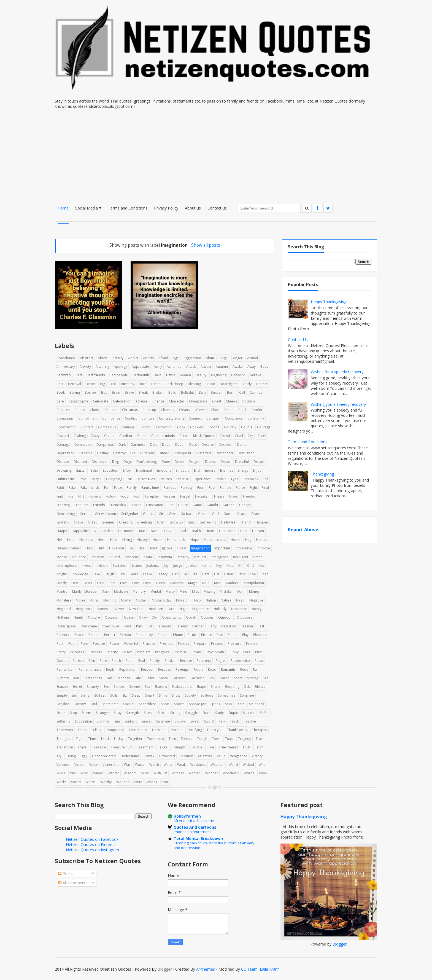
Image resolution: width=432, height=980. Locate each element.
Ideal (142, 548)
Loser (88, 583)
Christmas (130, 410)
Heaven (258, 531)
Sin (74, 695)
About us (193, 208)
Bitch (143, 384)
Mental (156, 591)
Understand (130, 756)
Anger (238, 358)
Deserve (86, 453)
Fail (265, 479)
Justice (192, 566)
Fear (201, 488)
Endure (210, 470)
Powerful (131, 644)
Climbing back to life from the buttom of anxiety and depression (214, 845)
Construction (67, 427)
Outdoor (225, 617)
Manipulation (254, 583)
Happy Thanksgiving (329, 302)
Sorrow (80, 704)
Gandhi (212, 505)
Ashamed (174, 367)
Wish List (160, 773)
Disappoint (183, 453)
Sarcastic (197, 678)
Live (253, 574)
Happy (62, 531)
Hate (141, 531)
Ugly (84, 756)
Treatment (145, 747)
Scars (238, 678)
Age (176, 358)
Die (133, 453)
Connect (195, 418)
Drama (210, 462)
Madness (176, 583)
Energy (243, 470)
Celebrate (101, 401)
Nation (211, 600)
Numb (78, 617)
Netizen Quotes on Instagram (92, 850)
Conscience (234, 418)
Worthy (106, 782)
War (127, 765)
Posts (65, 873)
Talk (222, 721)
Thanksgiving (237, 730)
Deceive (208, 445)
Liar (175, 574)
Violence (63, 765)
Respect (147, 669)
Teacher (250, 721)
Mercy (170, 591)
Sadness (123, 678)
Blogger (340, 944)
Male (206, 583)
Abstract (87, 358)
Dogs (128, 462)
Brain (116, 392)
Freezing (63, 505)
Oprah (191, 617)
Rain (92, 661)
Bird (113, 384)
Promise (180, 652)
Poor (72, 644)
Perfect (110, 635)
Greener (108, 522)
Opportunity (172, 617)
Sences (119, 687)
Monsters (64, 600)
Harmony (125, 531)
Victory (257, 756)
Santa (164, 678)
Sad (109, 678)
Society (190, 695)
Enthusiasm (65, 479)
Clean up (149, 410)
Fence (240, 488)
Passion (247, 626)
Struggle (191, 713)
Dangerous (105, 445)
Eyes (235, 479)
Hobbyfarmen (187, 816)
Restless (164, 669)
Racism (78, 661)
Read (130, 661)
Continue (128, 427)
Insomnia (165, 557)
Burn (231, 392)
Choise (95, 410)
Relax (259, 661)
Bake (158, 375)
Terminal (158, 730)
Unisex (149, 756)
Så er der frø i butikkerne (195, 821)
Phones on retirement (192, 832)
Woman (195, 773)
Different (147, 453)
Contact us (217, 208)
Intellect (200, 557)
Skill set (100, 695)
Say (211, 678)
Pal (150, 626)
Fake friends (90, 488)
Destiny (103, 453)
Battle (171, 375)
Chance (142, 401)
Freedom (250, 496)
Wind (84, 773)
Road (212, 669)
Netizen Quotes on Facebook (92, 839)
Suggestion (83, 721)
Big (102, 384)
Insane (148, 557)
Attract (206, 367)
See (106, 687)
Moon (80, 600)
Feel (212, 488)
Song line (247, 695)
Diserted (80, 462)
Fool (137, 496)
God (215, 514)
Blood (210, 384)
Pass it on (229, 626)
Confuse (148, 418)
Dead (166, 445)
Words (249, 773)
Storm (87, 713)
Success (249, 713)
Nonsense (239, 609)
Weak (181, 765)
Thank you (215, 730)
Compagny (65, 418)
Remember (65, 669)
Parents (182, 626)
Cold (242, 410)
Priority (112, 652)
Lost (112, 583)
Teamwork (65, 730)
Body (247, 384)
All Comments (73, 883)
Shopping (232, 687)
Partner (198, 626)
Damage (63, 445)
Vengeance (239, 756)
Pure (247, 652)
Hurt (101, 548)
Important (222, 548)
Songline (63, 704)
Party (213, 626)
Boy (104, 392)
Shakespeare (182, 687)
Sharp (215, 687)
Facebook (250, 479)
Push (259, 652)
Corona (213, 427)
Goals (203, 514)
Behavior (238, 375)
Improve (263, 548)
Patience (63, 635)
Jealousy (153, 566)
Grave (79, 522)
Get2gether (129, 514)
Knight (61, 574)
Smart (150, 695)
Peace (79, 635)
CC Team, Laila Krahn (260, 969)
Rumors (63, 678)
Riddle (198, 669)
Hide (114, 540)
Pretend (252, 644)
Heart (210, 531)
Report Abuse (303, 530)
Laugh (109, 574)
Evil (129, 479)
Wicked (248, 765)
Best (60, 384)
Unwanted (167, 756)
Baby (264, 367)
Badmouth (141, 375)
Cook (181, 427)
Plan (220, 635)
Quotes (62, 661)
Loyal (147, 583)
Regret (221, 661)
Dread (225, 462)
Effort (127, 470)
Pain (139, 626)
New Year (136, 609)
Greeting (126, 522)
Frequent (81, 505)
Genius (245, 505)
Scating (253, 678)
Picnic (192, 635)
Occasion (112, 617)
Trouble (196, 747)
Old (154, 617)
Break (143, 392)
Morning (110, 600)
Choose (111, 410)
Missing (209, 591)
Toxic (229, 739)
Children (63, 410)
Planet (233, 635)
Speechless (148, 704)
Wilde (61, 773)
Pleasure (260, 635)
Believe (256, 375)
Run (76, 678)
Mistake (226, 591)
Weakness (198, 765)
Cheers (231, 401)
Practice (149, 644)
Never (120, 609)
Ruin (256, 669)
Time (92, 739)
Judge (178, 566)
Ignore (167, 548)
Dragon (194, 462)
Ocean (129, 617)
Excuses (166, 479)
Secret (77, 687)
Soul (94, 704)
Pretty (61, 652)
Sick (247, 687)
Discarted (203, 453)
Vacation (186, 756)
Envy (82, 479)
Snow (176, 695)
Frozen (136, 505)
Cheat (217, 401)
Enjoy (257, 470)
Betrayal (75, 384)
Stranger (102, 713)
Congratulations (172, 418)
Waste (140, 765)
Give (172, 514)
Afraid (163, 358)
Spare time (110, 704)
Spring (215, 704)
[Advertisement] (216, 154)
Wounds (123, 782)
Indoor (62, 557)
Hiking (127, 540)
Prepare (200, 644)
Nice (171, 609)
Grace (242, 514)
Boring (75, 392)
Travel (83, 747)
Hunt (89, 548)
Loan (264, 574)
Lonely (62, 583)
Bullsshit (187, 392)
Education (110, 470)
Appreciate (140, 367)
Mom (240, 591)
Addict (133, 358)
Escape (96, 479)
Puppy (234, 652)
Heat (244, 531)
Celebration (122, 401)
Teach (234, 721)
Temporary (115, 730)
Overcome (89, 626)
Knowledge (79, 574)
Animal (253, 358)
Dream (259, 462)
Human (262, 540)
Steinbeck (256, 704)
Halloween (229, 522)
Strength (133, 713)
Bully (202, 392)
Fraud (234, 496)
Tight (80, 739)
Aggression (192, 358)
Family (132, 488)
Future (183, 505)
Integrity (183, 557)
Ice (131, 548)
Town (216, 739)
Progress (162, 652)
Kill (240, 566)
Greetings (145, 522)
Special (129, 704)
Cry (250, 436)
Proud (196, 652)
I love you (117, 548)
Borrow (91, 392)
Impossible (243, 548)
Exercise (183, 479)
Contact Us (298, 339)
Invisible (102, 566)
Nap (198, 600)
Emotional (144, 470)
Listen (229, 574)
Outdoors (244, 617)
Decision (226, 445)
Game (197, 505)
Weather (217, 765)
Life (195, 574)
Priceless (77, 652)
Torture (187, 739)
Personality (144, 635)
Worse (91, 782)
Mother (141, 600)
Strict (162, 713)
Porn (84, 644)
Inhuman (97, 557)
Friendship (118, 505)
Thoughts (64, 739)
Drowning (64, 470)
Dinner (164, 453)
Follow (111, 496)
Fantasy (187, 488)
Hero (102, 540)
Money (254, 591)
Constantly (256, 418)
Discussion (246, 453)
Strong (175, 713)
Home (63, 208)
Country (230, 427)
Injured (114, 557)
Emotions (164, 470)
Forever (169, 496)
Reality (155, 661)
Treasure (99, 747)
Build (172, 392)
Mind (183, 591)
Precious (167, 644)
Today (118, 739)
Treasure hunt (122, 747)
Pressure (234, 644)
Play (245, 635)
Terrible (176, 730)
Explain (221, 479)
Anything (102, 367)
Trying (71, 756)
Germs (85, 514)
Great (92, 522)
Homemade (176, 540)
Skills (114, 695)
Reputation (128, 669)
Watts (168, 765)
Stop (74, 713)
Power (115, 644)
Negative (256, 600)
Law (122, 574)
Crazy (95, 436)
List (217, 574)
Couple (247, 427)
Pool (60, 644)
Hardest (107, 531)
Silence (260, 687)
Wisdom (130, 773)
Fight (253, 488)
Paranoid (164, 626)
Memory (139, 591)
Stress (148, 713)
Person (125, 635)
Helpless (86, 540)
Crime (142, 436)
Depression (66, 453)
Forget (185, 496)
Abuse (103, 358)
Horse (235, 540)
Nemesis (103, 609)
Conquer (213, 418)
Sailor (150, 678)
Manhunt (232, 583)
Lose (75, 583)
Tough (202, 739)
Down (179, 462)
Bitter (156, 384)
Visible (79, 765)
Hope (195, 540)
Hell (60, 540)
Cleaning (168, 410)
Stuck (206, 713)
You (165, 782)
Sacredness (93, 678)
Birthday (128, 384)
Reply (110, 669)
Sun (117, 721)
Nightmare (201, 609)
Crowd (225, 436)
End (197, 470)
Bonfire (262, 384)
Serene (135, 687)
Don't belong (147, 462)
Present (217, 644)
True (210, 747)
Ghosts (148, 514)
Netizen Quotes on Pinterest (91, 845)
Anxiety (85, 367)
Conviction (164, 427)
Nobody (220, 609)
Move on (183, 600)
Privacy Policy (166, 208)
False (118, 488)
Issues (137, 566)
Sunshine (163, 721)
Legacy (162, 574)
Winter (114, 773)
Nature (226, 600)
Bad (79, 375)
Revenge (182, 669)
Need (240, 600)
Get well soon (105, 514)
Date (154, 445)
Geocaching (66, 514)
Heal (182, 531)
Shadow (161, 687)
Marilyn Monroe (84, 591)
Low (135, 583)
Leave (148, 574)
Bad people (119, 375)
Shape (201, 687)
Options (207, 617)
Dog (115, 462)
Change (158, 401)
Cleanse (185, 410)
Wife (262, 765)
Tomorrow (156, 739)
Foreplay (152, 496)
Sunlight (131, 721)
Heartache (227, 531)
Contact (87, 427)
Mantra (62, 591)
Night (183, 609)
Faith (60, 488)
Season (62, 687)
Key (219, 566)
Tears (82, 730)
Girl (161, 514)
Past (261, 626)
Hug (248, 540)
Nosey (256, 609)
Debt (193, 445)
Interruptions (67, 566)
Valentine (205, 756)
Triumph (179, 747)
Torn (172, 739)
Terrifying (195, 730)
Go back (187, 514)
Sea (266, 678)
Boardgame (229, 384)
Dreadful (242, 462)
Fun (171, 505)
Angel (224, 358)
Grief (161, 522)
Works (61, 782)
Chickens (249, 401)
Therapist (260, 730)
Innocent (131, 557)
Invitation (120, 566)
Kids (230, 566)
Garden (229, 505)
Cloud (229, 410)
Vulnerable (111, 765)
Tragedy (245, 739)
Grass (256, 514)
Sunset (146, 721)
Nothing (63, 617)
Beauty (201, 375)
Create (109, 436)
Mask (105, 591)
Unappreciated (104, 756)
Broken (158, 392)
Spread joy (197, 704)
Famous (170, 488)
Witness (178, 773)
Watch (154, 765)
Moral (94, 600)
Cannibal (256, 392)
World (76, 782)
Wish (145, 773)
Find (60, 496)
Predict (183, 644)
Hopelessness (215, 540)
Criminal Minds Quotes (197, 436)
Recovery (204, 661)
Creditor (126, 436)
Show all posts (206, 245)
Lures (160, 583)
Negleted (64, 609)
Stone (61, 713)
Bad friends (96, 375)
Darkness (138, 445)
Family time (150, 488)
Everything (114, 479)
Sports (179, 704)
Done (166, 462)
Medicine (121, 591)
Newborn (156, 609)
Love (124, 583)
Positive (99, 644)
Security (93, 687)
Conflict (131, 418)
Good (228, 514)
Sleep (136, 695)
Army (158, 367)
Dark (122, 445)
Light (206, 574)
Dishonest (100, 462)
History (142, 540)
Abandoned (66, 358)
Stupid (233, 713)
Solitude (207, 695)
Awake (238, 367)
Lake (96, 574)
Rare (103, 661)
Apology (120, 367)
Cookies (196, 427)
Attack (191, 367)
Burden (217, 392)
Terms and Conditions (128, 208)
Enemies (227, 470)
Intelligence (220, 557)
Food (125, 496)
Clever (201, 410)
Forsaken (202, 496)
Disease (63, 462)
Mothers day (162, 600)
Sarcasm (179, 678)
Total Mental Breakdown (198, 838)
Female (226, 488)
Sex (147, 687)
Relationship (240, 661)
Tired (105, 739)
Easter (81, 470)
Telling (96, 730)
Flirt (81, 496)
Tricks (163, 747)
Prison (127, 652)
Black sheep (174, 384)
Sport (165, 704)
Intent (257, 557)
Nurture (94, 617)
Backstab (64, 375)
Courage (264, 427)
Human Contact (69, 548)
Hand (246, 522)
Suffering (63, 721)
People (94, 635)
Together (135, 739)
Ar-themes (206, 969)
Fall (107, 488)
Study (219, 713)
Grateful (63, 522)
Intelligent (241, 557)
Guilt (191, 522)
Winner (99, 773)
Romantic (228, 669)
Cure (261, 436)
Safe (138, 678)
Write (138, 782)
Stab (229, 704)
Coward (63, 436)
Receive (186, 661)
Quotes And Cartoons (195, 827)
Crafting (80, 436)
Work (263, 773)
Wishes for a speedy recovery (337, 372)
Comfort (257, 410)
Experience (202, 479)
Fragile (219, 496)
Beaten (185, 375)
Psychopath (215, 652)
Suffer (264, 713)
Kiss (261, 566)
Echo (94, 470)
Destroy (119, 453)
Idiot (154, 548)
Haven (155, 531)
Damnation (83, 445)
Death (180, 445)
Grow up (176, 522)
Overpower (111, 626)
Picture (206, 635)
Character (177, 401)
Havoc (169, 531)
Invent (86, 566)
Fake (72, 488)
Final (265, 488)
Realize (170, 661)
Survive (180, 721)
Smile (163, 695)
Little (241, 574)
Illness (182, 548)
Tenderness (138, 730)
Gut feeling (208, 522)
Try (59, 756)
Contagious (107, 427)
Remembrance (90, 669)
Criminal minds (163, 436)
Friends (99, 505)
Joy (166, 566)
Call (242, 392)
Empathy (183, 470)
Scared (224, 678)
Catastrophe (78, 401)
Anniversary (66, 367)
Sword (209, 721)
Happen (262, 522)
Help (71, 540)
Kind (250, 566)
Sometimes (227, 695)
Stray (118, 713)
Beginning (219, 375)
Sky (125, 695)
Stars (241, 704)
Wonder (212, 773)
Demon (243, 445)
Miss (195, 591)
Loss (101, 583)
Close (215, 410)
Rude (244, 669)
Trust (246, 747)
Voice (94, 765)
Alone (210, 358)
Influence (79, 557)
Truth (259, 747)
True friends (228, 747)
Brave (129, 392)
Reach (116, 661)
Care (60, 401)
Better (91, 384)
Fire (71, 496)
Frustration (155, 505)
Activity (118, 358)
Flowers (95, 496)
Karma (206, 566)
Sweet (195, 721)
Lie (185, 574)
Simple (62, 695)
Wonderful (231, 773)
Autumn (222, 367)
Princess (95, 652)
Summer (103, 721)
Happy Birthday (84, 531)
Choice (80, 410)
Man (217, 583)
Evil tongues (146, 479)
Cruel (239, 436)
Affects (148, 358)
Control (145, 427)
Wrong (152, 782)
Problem (144, 652)
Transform (65, 747)
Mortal (126, 600)
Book (61, 392)
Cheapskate (198, 401)
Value (221, 756)
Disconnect (224, 453)
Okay (143, 617)
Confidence (111, 418)
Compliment (88, 418)
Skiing (85, 695)
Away (252, 367)
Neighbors (84, 609)
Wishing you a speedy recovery (338, 404)
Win (73, 773)
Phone (178, 635)
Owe (128, 626)
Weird (233, 765)
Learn (134, 574)
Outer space (66, 626)
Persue (163, 635)
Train (260, 739)
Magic (193, 583)
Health (196, 531)
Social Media (88, 208)
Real (142, 661)
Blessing (194, 384)
